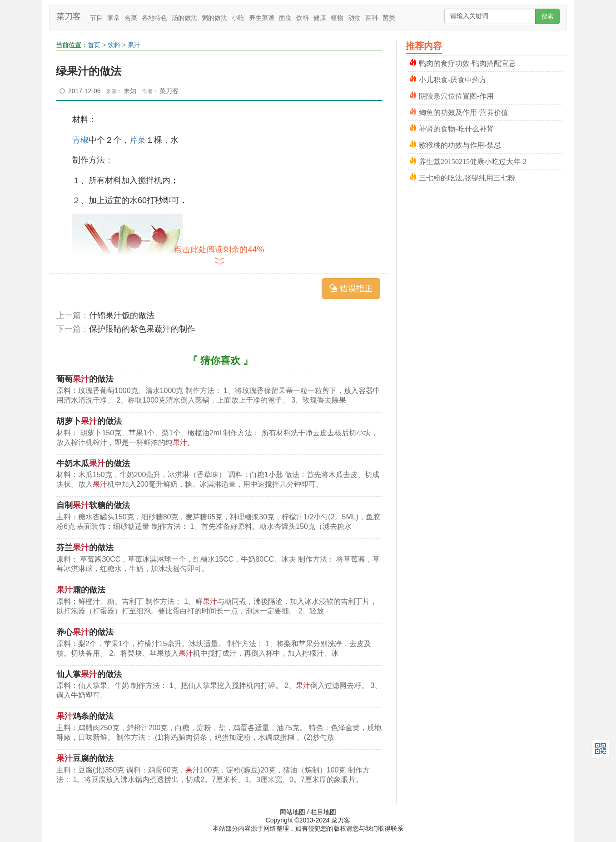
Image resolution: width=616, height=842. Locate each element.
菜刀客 (69, 16)
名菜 (131, 18)
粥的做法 (214, 18)
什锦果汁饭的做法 (122, 315)
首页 (94, 45)
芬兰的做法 (85, 548)
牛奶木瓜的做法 (93, 463)
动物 (354, 18)
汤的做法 (184, 18)
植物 (337, 18)
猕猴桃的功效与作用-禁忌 (460, 144)
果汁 (134, 45)
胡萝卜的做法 (89, 421)
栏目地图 (323, 812)
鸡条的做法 (85, 716)
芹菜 (138, 140)
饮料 (303, 18)
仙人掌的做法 (89, 674)
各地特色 (154, 18)
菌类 (389, 18)
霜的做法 (81, 590)
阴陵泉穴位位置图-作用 (456, 95)
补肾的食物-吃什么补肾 (456, 128)
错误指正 (351, 288)
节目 (96, 18)
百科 (372, 18)
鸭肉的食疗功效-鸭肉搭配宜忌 (467, 62)
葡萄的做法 (85, 379)
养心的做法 (85, 632)
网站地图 (293, 812)
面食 (285, 18)
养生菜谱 (262, 18)
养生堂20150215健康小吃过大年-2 (473, 161)
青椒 (80, 140)
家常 (114, 18)
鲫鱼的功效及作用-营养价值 (464, 112)
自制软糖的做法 (93, 505)
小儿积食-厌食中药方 (453, 79)
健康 (320, 18)
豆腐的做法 (85, 758)
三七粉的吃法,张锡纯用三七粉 (467, 177)
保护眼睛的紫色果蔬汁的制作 (142, 329)
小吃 (238, 18)
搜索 (547, 16)
